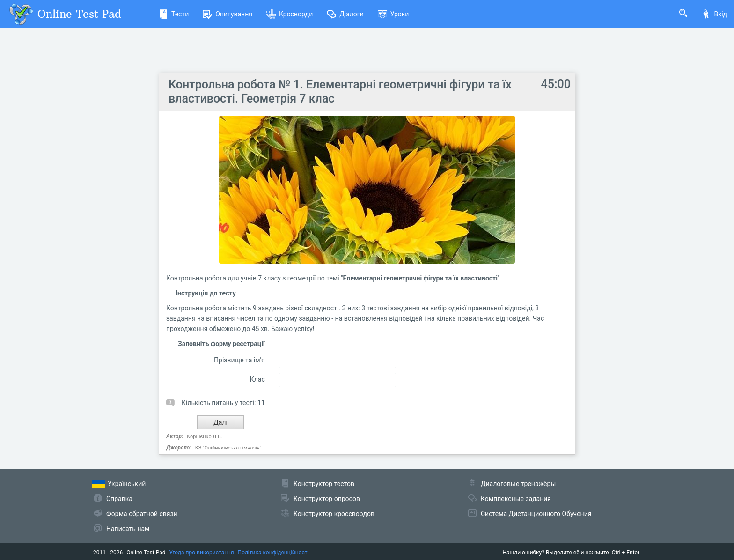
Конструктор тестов (324, 484)
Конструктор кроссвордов (334, 514)
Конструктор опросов (327, 499)
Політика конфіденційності (273, 553)
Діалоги (345, 14)
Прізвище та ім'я (239, 360)
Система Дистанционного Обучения (536, 514)
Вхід (714, 14)
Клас (257, 379)
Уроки (393, 14)
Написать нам (128, 529)
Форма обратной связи (142, 514)
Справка (119, 499)
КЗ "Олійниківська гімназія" (228, 448)
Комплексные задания (516, 499)
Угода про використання (202, 553)
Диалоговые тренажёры (518, 484)
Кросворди (290, 14)
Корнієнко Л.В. (205, 437)
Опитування (228, 14)
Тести (174, 14)
